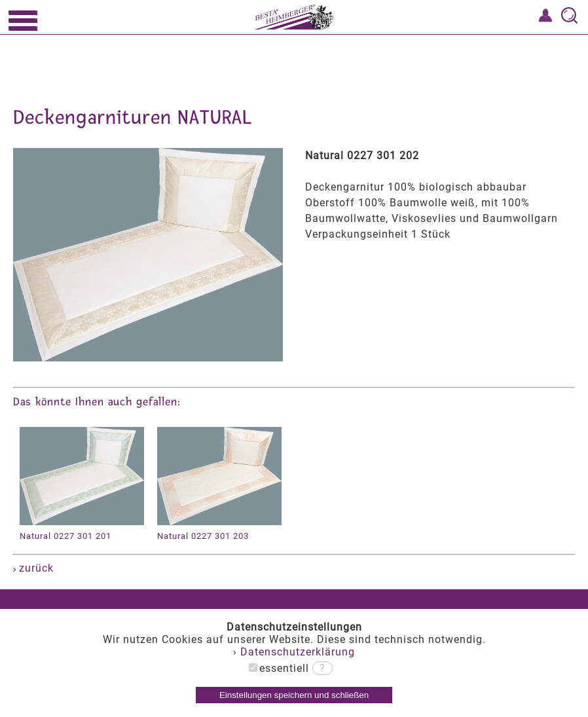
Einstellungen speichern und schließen (294, 695)
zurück (33, 568)
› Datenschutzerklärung (294, 652)
